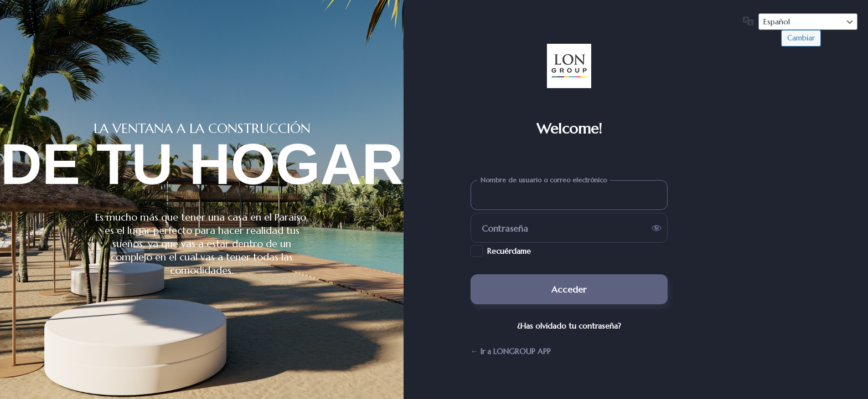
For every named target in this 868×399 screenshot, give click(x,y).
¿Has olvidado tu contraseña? (569, 326)
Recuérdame (509, 251)
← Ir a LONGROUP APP (511, 351)
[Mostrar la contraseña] (657, 228)
